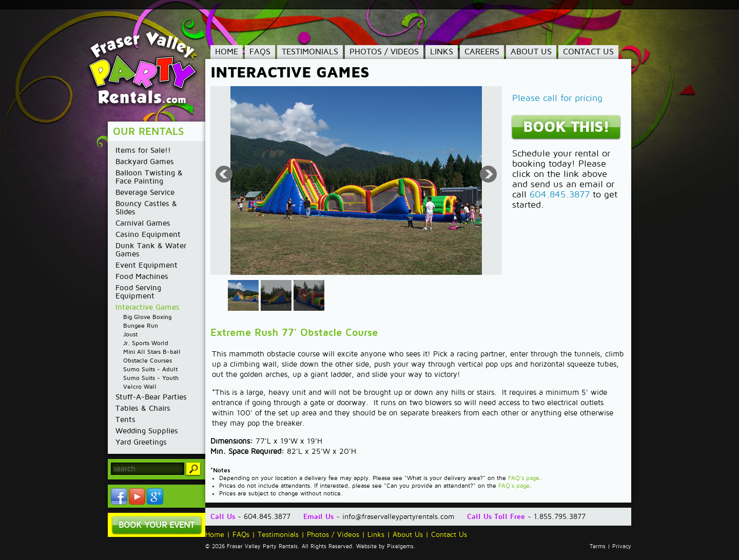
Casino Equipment (148, 234)
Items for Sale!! (143, 150)
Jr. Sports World (146, 343)
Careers (482, 52)
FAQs (260, 52)
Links (442, 52)
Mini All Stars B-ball (152, 352)
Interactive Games (148, 307)
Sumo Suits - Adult (150, 369)
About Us (531, 52)
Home (227, 52)
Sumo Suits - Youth (151, 378)
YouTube (137, 496)
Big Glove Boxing (147, 317)
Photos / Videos (384, 52)
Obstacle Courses (148, 361)
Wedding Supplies (147, 431)
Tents (125, 419)
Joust (130, 335)
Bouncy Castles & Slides (146, 208)
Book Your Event (157, 525)
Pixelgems (400, 547)
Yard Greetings (141, 442)
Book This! (566, 127)
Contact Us (588, 52)
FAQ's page (524, 478)
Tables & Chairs (143, 408)
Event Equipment (147, 265)
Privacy (622, 547)
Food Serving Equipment (138, 292)
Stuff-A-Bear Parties (151, 397)
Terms (598, 547)
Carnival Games (143, 223)
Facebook (119, 496)
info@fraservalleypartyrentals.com (398, 517)
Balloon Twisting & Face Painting (149, 177)
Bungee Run (141, 326)
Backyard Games (145, 162)
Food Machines (142, 276)
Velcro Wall (140, 387)
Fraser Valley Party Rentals (150, 69)
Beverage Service (145, 192)
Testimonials (310, 52)
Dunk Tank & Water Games (151, 250)
